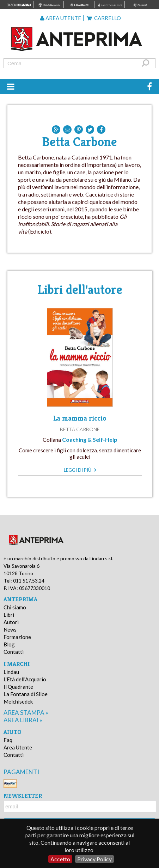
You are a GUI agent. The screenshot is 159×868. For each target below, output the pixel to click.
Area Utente (18, 747)
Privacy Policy (94, 859)
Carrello (104, 18)
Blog (9, 644)
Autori (11, 622)
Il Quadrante (18, 687)
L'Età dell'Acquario (25, 679)
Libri (9, 615)
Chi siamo (15, 607)
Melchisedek (18, 701)
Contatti (14, 652)
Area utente (61, 18)
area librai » (23, 720)
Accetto (60, 859)
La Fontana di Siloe (26, 694)
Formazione (17, 637)
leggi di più (80, 470)
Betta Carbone (80, 429)
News (10, 629)
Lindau (11, 672)
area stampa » (26, 713)
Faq (8, 740)
